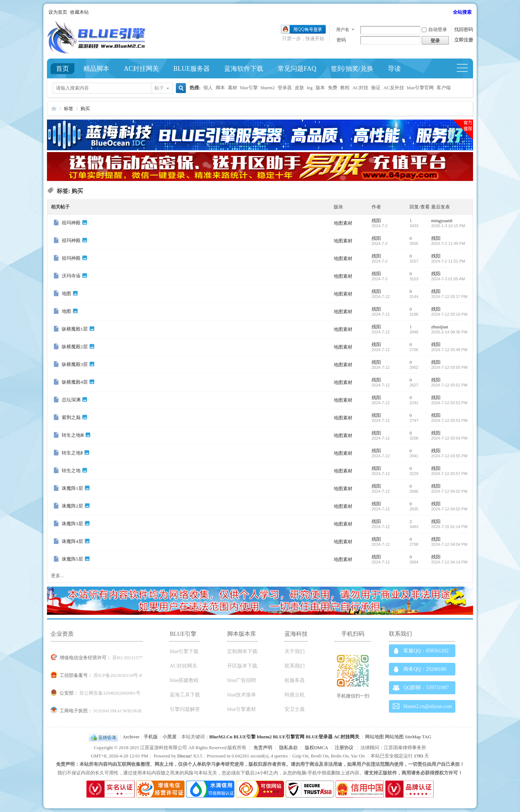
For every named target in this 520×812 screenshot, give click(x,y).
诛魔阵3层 (72, 524)
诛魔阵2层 (72, 506)
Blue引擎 (54, 109)
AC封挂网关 (141, 69)
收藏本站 (79, 12)
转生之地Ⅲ (73, 435)
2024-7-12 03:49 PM (449, 350)
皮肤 (299, 88)
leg (310, 88)
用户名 (343, 30)
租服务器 (295, 680)
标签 (69, 109)
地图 (66, 293)
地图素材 (343, 223)
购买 (85, 109)
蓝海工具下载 (185, 695)
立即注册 (464, 40)
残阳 (376, 221)
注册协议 (344, 748)
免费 (333, 88)
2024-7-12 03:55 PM (449, 456)
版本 (320, 88)
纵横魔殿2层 (75, 347)
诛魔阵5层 (72, 559)
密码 (341, 40)
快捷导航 (465, 69)
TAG (426, 737)
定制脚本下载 (242, 651)
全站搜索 (462, 12)
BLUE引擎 (245, 737)
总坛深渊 (71, 400)
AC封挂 (360, 88)
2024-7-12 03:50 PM (449, 367)
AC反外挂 (394, 88)
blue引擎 (249, 88)
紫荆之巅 (71, 417)
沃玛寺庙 (71, 276)
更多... (57, 576)
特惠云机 (295, 695)
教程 (345, 88)
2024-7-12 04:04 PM (449, 544)
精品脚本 (96, 69)
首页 (62, 69)
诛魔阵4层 (72, 541)
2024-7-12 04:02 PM (449, 491)
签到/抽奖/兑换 (352, 69)
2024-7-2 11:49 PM (448, 243)
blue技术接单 (242, 695)
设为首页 (58, 12)
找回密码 (464, 29)
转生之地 (71, 470)
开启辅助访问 (450, 12)
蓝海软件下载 (244, 69)
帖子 (159, 88)
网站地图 (374, 737)
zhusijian (440, 327)
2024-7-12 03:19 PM (449, 314)
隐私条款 (289, 748)
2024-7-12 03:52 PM (449, 385)
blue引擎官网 (420, 88)
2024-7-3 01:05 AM (448, 279)
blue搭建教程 (184, 680)
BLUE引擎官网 (289, 737)
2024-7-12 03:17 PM (449, 297)
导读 (394, 69)
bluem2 (268, 88)
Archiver (131, 737)
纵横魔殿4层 (75, 382)
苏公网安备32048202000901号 (110, 693)
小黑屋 (170, 737)
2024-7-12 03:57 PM (449, 474)
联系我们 (295, 666)
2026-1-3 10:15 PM (448, 226)
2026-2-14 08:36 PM (449, 332)
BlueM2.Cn (221, 737)
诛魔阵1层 (72, 488)
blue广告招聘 (242, 680)
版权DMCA (316, 748)
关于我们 (295, 651)
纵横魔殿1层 (75, 329)
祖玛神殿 (71, 223)
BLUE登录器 (319, 737)
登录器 (285, 88)
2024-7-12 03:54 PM (449, 438)
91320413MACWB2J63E (118, 711)
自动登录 (434, 29)
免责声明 (263, 748)
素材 (233, 88)
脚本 (220, 88)
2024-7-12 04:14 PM (449, 562)
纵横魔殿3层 (75, 364)
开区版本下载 (242, 666)
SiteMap (413, 737)
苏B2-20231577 (128, 658)
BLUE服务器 (192, 69)
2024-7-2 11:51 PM (448, 261)
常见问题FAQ (297, 69)
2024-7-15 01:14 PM (449, 527)
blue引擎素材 (242, 709)
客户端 (444, 88)
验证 (376, 88)
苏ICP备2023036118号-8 (118, 675)
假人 (208, 88)
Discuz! (185, 756)
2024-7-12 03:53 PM (449, 403)
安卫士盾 (295, 709)
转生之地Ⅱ (72, 453)
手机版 (151, 737)
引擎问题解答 (185, 709)
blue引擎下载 (184, 651)
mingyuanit (442, 221)
